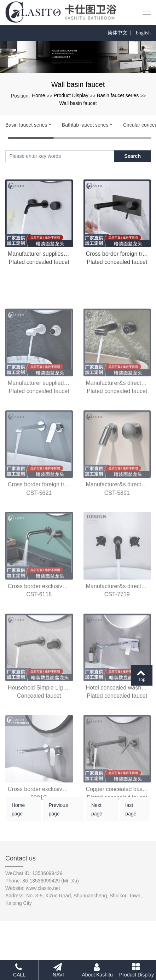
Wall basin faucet (78, 103)
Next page (97, 818)
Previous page (58, 818)
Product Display (71, 95)
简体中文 (117, 33)
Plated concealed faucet (39, 262)
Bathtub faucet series (85, 125)
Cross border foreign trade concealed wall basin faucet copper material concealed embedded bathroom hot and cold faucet (117, 254)
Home (38, 95)
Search (132, 156)
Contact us (21, 858)
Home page (18, 818)
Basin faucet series (118, 95)
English (143, 33)
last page (131, 818)
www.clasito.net (43, 888)
